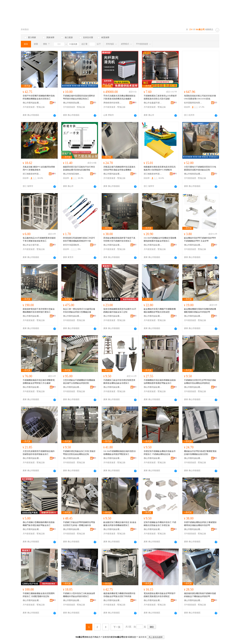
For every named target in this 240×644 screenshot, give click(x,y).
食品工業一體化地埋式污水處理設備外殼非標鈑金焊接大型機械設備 (79, 311)
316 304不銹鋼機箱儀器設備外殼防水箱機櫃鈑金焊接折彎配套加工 (120, 453)
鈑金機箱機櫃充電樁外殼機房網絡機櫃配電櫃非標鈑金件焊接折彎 (200, 311)
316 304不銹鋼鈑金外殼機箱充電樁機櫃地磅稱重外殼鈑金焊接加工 (160, 239)
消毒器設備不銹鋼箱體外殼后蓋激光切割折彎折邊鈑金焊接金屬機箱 (119, 168)
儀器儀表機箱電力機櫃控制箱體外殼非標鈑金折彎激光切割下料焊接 (119, 595)
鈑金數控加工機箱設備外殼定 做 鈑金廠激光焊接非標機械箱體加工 (120, 524)
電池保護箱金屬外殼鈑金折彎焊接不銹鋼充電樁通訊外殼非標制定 (160, 595)
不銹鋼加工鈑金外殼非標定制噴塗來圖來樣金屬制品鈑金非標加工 (119, 382)
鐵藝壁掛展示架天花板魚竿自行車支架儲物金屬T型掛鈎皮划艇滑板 (79, 168)
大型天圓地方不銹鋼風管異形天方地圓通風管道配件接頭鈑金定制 (200, 168)
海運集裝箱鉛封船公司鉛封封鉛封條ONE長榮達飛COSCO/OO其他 (200, 97)
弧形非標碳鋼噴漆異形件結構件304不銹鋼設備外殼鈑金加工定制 (120, 311)
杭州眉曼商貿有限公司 (193, 103)
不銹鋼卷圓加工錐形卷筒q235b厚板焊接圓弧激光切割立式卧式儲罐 (160, 97)
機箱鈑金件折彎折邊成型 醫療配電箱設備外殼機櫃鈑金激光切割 (200, 453)
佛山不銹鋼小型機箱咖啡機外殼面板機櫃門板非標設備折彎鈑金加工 (39, 524)
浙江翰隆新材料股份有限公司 (32, 174)
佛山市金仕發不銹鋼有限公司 (32, 245)
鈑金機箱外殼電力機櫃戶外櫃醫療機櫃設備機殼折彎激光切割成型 (160, 311)
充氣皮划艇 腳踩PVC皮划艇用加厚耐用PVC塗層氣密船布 (39, 168)
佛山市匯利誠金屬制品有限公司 (32, 103)
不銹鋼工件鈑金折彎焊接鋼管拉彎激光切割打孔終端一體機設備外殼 (79, 524)
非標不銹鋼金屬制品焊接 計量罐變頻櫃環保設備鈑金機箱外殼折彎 (200, 524)
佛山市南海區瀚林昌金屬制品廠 (72, 174)
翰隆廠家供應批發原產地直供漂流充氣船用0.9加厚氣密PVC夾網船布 (160, 168)
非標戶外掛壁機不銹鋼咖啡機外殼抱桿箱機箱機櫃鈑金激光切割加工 (39, 97)
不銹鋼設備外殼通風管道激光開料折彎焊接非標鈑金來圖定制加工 (79, 97)
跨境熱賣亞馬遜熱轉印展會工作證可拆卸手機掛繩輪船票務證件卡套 (79, 239)
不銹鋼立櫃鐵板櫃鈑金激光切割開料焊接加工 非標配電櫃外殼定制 (39, 595)
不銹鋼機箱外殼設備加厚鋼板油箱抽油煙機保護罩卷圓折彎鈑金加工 (160, 382)
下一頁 (117, 627)
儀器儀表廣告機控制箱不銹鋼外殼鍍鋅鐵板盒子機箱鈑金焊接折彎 (200, 595)
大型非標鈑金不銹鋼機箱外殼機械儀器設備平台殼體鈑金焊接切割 (79, 382)
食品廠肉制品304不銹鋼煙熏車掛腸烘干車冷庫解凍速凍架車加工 (39, 239)
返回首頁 (142, 637)
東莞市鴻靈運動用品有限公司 (72, 245)
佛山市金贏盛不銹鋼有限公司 (153, 103)
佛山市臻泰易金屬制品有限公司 (72, 103)
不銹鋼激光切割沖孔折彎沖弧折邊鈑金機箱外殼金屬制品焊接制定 (200, 382)
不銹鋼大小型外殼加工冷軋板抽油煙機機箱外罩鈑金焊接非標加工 (79, 595)
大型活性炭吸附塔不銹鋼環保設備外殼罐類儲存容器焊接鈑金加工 (39, 453)
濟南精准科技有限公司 (112, 103)
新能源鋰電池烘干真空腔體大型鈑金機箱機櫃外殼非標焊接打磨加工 (39, 311)
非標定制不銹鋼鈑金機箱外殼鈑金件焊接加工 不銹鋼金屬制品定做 (160, 453)
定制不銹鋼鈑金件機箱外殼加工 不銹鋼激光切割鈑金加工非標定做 (160, 524)
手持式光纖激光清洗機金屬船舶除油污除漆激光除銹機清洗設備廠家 (119, 97)
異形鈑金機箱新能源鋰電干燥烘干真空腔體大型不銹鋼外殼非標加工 (119, 239)
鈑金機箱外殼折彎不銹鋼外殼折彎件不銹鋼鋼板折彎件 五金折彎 (200, 239)
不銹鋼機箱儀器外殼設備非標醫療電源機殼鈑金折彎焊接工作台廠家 (39, 382)
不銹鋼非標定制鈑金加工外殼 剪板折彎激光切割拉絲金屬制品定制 (79, 453)
